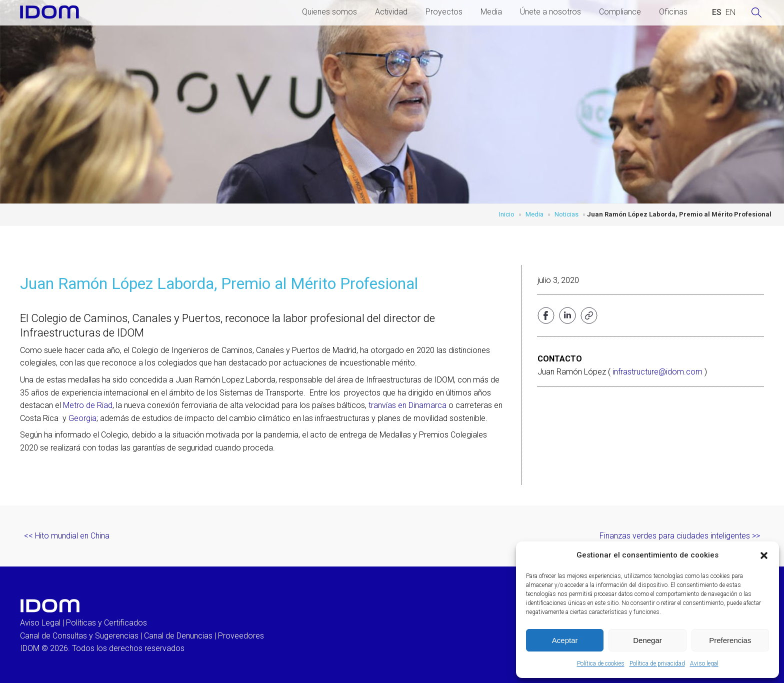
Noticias (566, 214)
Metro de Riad (88, 405)
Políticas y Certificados (106, 623)
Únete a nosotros (550, 12)
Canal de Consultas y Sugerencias (79, 636)
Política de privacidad (657, 663)
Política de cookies (601, 663)
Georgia (82, 418)
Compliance (620, 12)
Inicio (507, 214)
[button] (764, 555)
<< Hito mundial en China (67, 536)
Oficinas (673, 12)
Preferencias (730, 640)
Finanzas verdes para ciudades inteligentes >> (680, 536)
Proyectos (444, 12)
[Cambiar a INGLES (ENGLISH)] (730, 12)
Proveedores (241, 636)
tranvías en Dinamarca (407, 405)
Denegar (647, 640)
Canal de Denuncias (178, 636)
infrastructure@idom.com (657, 372)
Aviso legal (704, 663)
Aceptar (565, 640)
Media (491, 12)
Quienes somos (329, 12)
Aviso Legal (40, 623)
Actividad (391, 12)
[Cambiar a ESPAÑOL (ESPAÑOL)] (717, 12)
